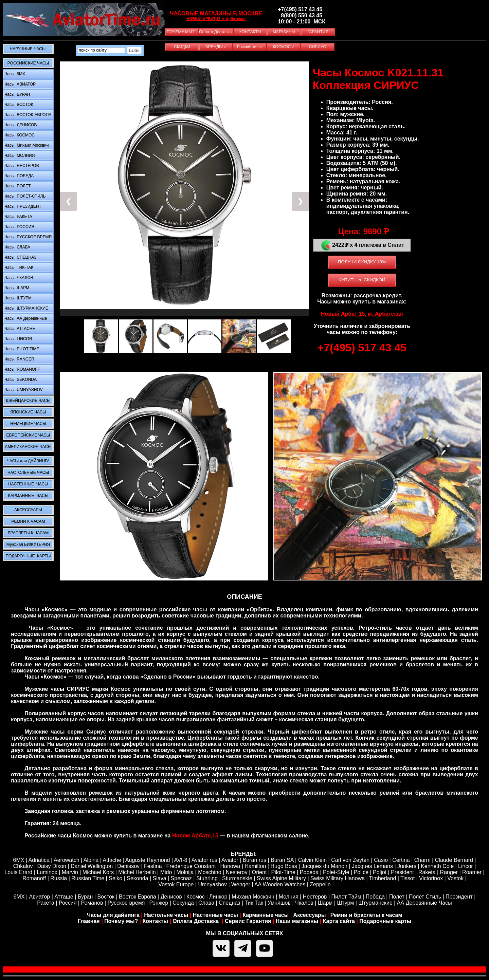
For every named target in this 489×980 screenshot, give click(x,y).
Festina (153, 866)
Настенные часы (215, 915)
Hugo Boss (284, 866)
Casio (381, 860)
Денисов (171, 897)
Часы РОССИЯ (19, 227)
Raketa (427, 872)
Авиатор (40, 897)
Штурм (345, 903)
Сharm (422, 860)
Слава (206, 903)
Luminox (47, 872)
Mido (166, 872)
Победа (375, 897)
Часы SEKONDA (20, 380)
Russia (59, 878)
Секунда (183, 903)
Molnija (185, 872)
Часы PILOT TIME (21, 349)
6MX (19, 860)
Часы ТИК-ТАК (18, 267)
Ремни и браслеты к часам (366, 915)
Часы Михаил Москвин (26, 145)
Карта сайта (339, 921)
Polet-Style (336, 872)
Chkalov (23, 866)
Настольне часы (166, 915)
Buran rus (255, 860)
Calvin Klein (312, 860)
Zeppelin (320, 884)
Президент (459, 897)
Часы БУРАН (17, 94)
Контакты (156, 921)
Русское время (126, 903)
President (402, 872)
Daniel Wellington (92, 866)
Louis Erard (18, 872)
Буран (85, 897)
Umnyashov (212, 884)
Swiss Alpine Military (281, 878)
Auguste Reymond (148, 860)
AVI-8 (181, 860)
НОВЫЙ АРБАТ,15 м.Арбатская (216, 19)
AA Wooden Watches (280, 884)
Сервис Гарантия (248, 921)
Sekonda (137, 878)
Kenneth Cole (437, 866)
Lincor (466, 866)
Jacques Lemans (372, 866)
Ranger (449, 872)
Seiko (115, 878)
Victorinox (431, 878)
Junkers (407, 866)
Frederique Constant (191, 866)
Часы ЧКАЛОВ (18, 278)
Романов (92, 903)
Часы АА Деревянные (25, 318)
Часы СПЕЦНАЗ (20, 257)
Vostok (455, 878)
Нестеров (315, 897)
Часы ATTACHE (19, 329)
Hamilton (255, 866)
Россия (68, 903)
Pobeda (309, 872)
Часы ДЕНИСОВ (20, 125)
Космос (196, 897)
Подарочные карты (385, 921)
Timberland (383, 878)
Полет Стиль (425, 897)
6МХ (19, 897)
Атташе (63, 897)
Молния (289, 897)
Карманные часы (266, 915)
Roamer (472, 872)
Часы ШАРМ (16, 288)
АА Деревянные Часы (424, 903)
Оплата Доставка (196, 921)
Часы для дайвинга (113, 915)
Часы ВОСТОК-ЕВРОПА (27, 115)
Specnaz (181, 878)
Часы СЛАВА (17, 247)
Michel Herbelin (137, 872)
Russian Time (88, 878)
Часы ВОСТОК (18, 105)
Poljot (380, 872)
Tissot (407, 878)
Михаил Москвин (253, 897)
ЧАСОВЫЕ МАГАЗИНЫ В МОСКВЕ (216, 13)
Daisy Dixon (52, 866)
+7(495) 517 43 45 (362, 348)
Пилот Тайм (346, 897)
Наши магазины (297, 921)
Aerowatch (67, 860)
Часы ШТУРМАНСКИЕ (26, 308)
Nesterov (237, 872)
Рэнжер (159, 903)
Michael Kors (98, 872)
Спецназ (229, 903)
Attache (111, 860)
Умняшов (279, 903)
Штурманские (375, 903)
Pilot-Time (283, 872)
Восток (106, 897)
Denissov (128, 866)
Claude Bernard (454, 860)
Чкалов (304, 903)
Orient (259, 872)
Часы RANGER (19, 359)
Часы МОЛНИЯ (19, 155)
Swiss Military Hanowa (338, 878)
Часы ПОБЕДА (19, 176)
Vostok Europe (176, 884)
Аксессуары (310, 915)
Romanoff (34, 878)
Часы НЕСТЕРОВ (21, 166)
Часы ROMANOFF (22, 369)
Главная (89, 921)
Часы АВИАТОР (20, 84)
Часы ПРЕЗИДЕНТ (22, 206)
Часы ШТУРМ (17, 298)
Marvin (70, 872)
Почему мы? (121, 921)
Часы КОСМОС (19, 135)
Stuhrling (207, 878)
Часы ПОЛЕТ (17, 186)
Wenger (241, 884)
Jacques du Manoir (324, 866)
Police (361, 872)
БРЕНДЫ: (244, 854)
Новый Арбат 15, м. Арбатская (362, 314)
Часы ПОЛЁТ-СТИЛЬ (24, 196)
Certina (401, 860)
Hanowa (230, 866)
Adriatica (39, 860)
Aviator (230, 860)
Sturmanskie (237, 878)
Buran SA (282, 860)
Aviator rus (204, 860)
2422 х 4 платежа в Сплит (362, 245)
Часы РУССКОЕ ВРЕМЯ (28, 237)
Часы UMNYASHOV (23, 390)
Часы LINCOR (18, 339)
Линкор (218, 897)
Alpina (91, 860)
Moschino (210, 872)
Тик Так (254, 903)
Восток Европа (138, 897)
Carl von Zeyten (350, 860)
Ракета (46, 903)
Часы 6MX (14, 74)
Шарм (325, 903)
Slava (160, 878)
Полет (397, 897)
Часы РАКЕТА (18, 217)
